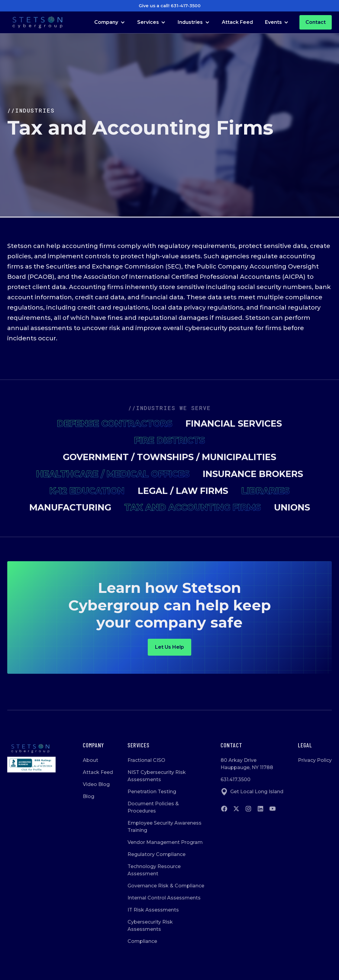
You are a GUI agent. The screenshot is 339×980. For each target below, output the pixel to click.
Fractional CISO (146, 760)
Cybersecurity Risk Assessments (150, 926)
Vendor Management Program (165, 842)
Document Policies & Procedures (153, 807)
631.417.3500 (236, 780)
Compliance (142, 941)
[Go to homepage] (31, 749)
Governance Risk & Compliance (166, 886)
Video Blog (96, 784)
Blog (89, 796)
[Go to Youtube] (273, 809)
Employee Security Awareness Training (165, 827)
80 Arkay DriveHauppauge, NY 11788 (247, 764)
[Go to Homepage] (37, 22)
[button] (110, 22)
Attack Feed (237, 22)
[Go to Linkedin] (260, 809)
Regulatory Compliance (157, 854)
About (90, 760)
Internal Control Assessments (164, 898)
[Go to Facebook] (224, 809)
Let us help (169, 647)
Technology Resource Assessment (154, 870)
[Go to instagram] (248, 809)
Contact (316, 22)
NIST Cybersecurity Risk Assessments (157, 776)
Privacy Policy (315, 760)
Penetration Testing (152, 792)
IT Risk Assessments (153, 910)
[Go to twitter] (236, 809)
